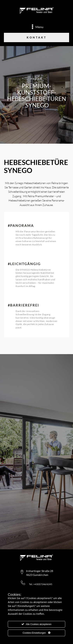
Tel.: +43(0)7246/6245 (41, 584)
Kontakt (37, 37)
